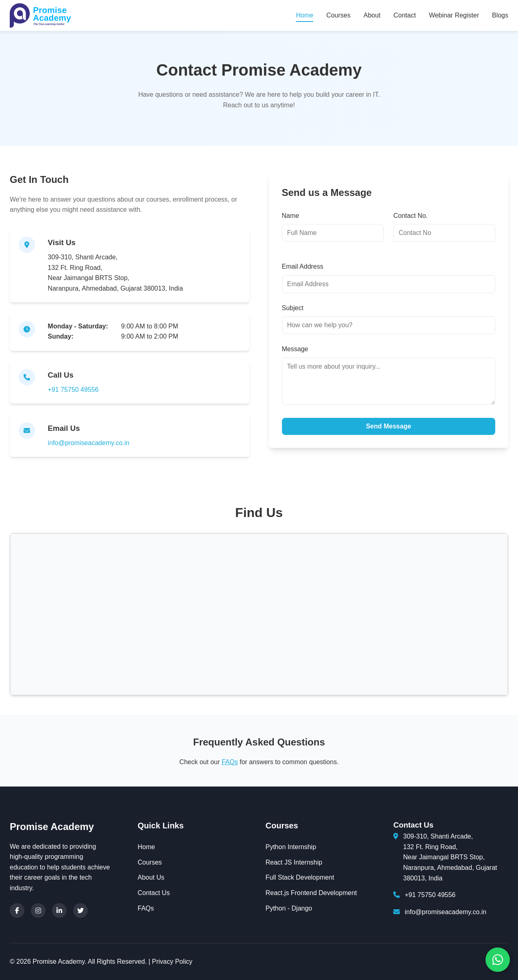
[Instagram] (38, 910)
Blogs (500, 15)
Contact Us (154, 893)
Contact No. (410, 216)
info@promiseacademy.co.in (89, 443)
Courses (338, 15)
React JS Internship (294, 862)
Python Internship (291, 847)
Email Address (303, 266)
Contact (405, 15)
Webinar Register (454, 15)
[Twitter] (80, 910)
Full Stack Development (300, 877)
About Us (151, 877)
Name (291, 216)
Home (305, 15)
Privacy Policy (172, 962)
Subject (293, 308)
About (372, 15)
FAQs (230, 762)
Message (295, 349)
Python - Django (289, 908)
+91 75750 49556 (73, 390)
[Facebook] (17, 910)
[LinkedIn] (59, 910)
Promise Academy (52, 827)
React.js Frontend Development (311, 893)
